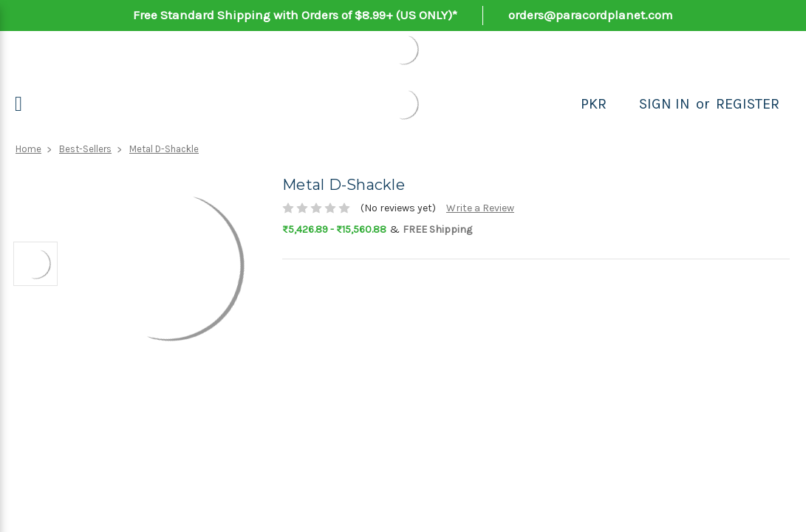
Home (28, 149)
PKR (594, 104)
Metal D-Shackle (164, 149)
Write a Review (480, 208)
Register (748, 104)
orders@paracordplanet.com (591, 15)
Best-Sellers (85, 149)
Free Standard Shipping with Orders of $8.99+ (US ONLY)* (295, 15)
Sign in (665, 104)
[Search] (623, 104)
